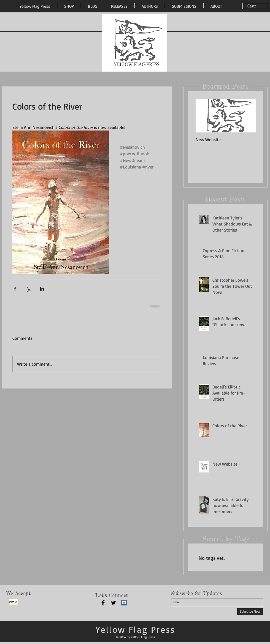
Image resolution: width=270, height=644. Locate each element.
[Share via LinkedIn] (42, 289)
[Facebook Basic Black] (103, 603)
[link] (256, 6)
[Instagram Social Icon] (124, 603)
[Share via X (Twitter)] (29, 289)
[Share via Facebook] (15, 289)
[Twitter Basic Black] (114, 603)
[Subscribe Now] (250, 612)
